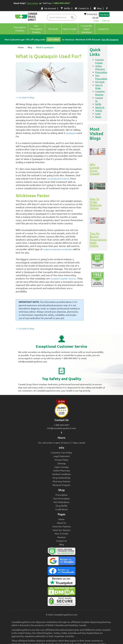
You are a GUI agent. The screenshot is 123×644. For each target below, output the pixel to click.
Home (21, 47)
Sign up (106, 20)
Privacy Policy (61, 460)
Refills (65, 8)
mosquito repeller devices (63, 278)
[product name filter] (62, 17)
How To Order (61, 533)
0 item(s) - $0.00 (91, 16)
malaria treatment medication (58, 249)
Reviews (61, 537)
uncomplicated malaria (58, 178)
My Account (49, 8)
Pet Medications (62, 502)
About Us (100, 107)
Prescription (101, 72)
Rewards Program (61, 485)
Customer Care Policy (61, 452)
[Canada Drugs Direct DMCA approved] (62, 592)
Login (96, 20)
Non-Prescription (61, 498)
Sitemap (61, 463)
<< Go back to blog (25, 97)
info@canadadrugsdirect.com (61, 428)
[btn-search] (72, 18)
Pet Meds (100, 82)
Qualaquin (71, 133)
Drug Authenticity (61, 478)
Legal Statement (62, 456)
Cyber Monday (61, 467)
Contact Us (82, 8)
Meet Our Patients (62, 526)
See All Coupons (110, 39)
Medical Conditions (61, 474)
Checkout (104, 14)
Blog (98, 8)
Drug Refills (61, 506)
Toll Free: (57, 3)
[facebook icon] (107, 8)
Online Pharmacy (61, 470)
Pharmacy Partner (62, 481)
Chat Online (33, 3)
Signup (99, 110)
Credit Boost (61, 509)
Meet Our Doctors (62, 530)
